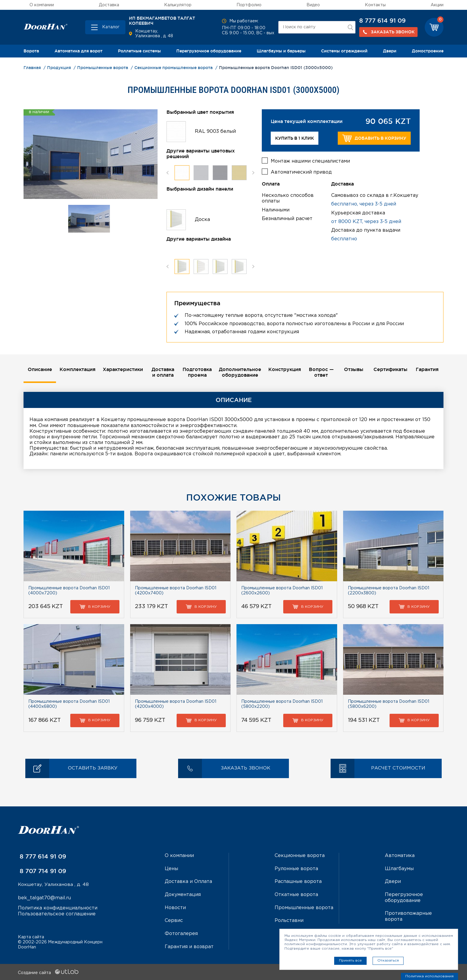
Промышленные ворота (304, 907)
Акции (437, 5)
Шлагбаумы (399, 869)
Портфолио (249, 5)
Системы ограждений (344, 51)
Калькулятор (178, 5)
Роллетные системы (139, 51)
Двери (390, 51)
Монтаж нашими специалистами (310, 160)
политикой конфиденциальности (316, 944)
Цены (171, 869)
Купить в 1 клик (295, 138)
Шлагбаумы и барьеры (281, 51)
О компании (42, 5)
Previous (168, 173)
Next (253, 173)
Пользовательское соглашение (57, 914)
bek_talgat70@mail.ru (44, 898)
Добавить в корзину (374, 138)
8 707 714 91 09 (42, 871)
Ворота (31, 51)
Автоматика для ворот (78, 51)
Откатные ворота (296, 895)
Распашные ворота (298, 882)
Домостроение (428, 51)
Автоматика (400, 856)
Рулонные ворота (296, 869)
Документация (183, 895)
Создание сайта (48, 972)
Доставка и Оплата (188, 882)
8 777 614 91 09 (382, 21)
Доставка (109, 5)
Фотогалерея (181, 933)
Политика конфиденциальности (58, 908)
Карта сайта (31, 936)
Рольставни (289, 920)
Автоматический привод (301, 172)
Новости (175, 907)
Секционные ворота (300, 856)
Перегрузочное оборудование (209, 51)
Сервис (174, 920)
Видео (313, 5)
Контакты (375, 5)
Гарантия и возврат (189, 946)
